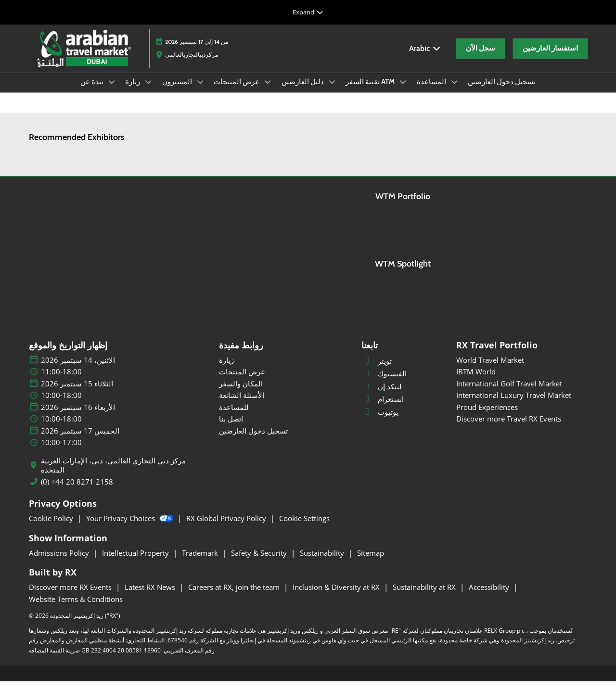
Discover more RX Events (71, 596)
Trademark (201, 562)
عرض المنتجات (237, 91)
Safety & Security (260, 562)
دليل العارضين (303, 91)
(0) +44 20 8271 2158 (77, 491)
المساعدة (432, 91)
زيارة (133, 91)
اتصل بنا (231, 427)
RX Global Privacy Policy (227, 527)
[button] (481, 58)
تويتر (377, 370)
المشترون (178, 91)
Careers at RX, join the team (235, 596)
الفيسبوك (384, 382)
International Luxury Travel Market (514, 404)
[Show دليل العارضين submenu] (332, 91)
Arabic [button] (425, 57)
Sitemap (371, 562)
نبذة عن (93, 91)
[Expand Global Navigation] (308, 12)
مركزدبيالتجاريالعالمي (192, 64)
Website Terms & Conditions (76, 608)
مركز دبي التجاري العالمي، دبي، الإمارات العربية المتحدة (113, 474)
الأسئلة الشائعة (242, 404)
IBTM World (476, 380)
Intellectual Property (136, 562)
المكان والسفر (241, 392)
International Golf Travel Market (509, 392)
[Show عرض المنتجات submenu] (268, 91)
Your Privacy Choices (131, 527)
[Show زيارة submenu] (148, 91)
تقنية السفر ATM (371, 91)
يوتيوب (380, 421)
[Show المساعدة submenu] (454, 91)
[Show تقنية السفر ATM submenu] (403, 91)
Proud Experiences (487, 416)
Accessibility (490, 596)
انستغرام (383, 408)
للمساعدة (234, 416)
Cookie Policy (52, 527)
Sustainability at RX (425, 596)
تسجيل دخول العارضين (502, 91)
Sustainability (323, 562)
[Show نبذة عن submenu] (112, 91)
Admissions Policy (60, 562)
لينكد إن (382, 395)
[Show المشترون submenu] (200, 91)
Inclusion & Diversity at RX (337, 596)
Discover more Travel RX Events (509, 427)
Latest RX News (151, 596)
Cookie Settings (304, 527)
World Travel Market (490, 369)
